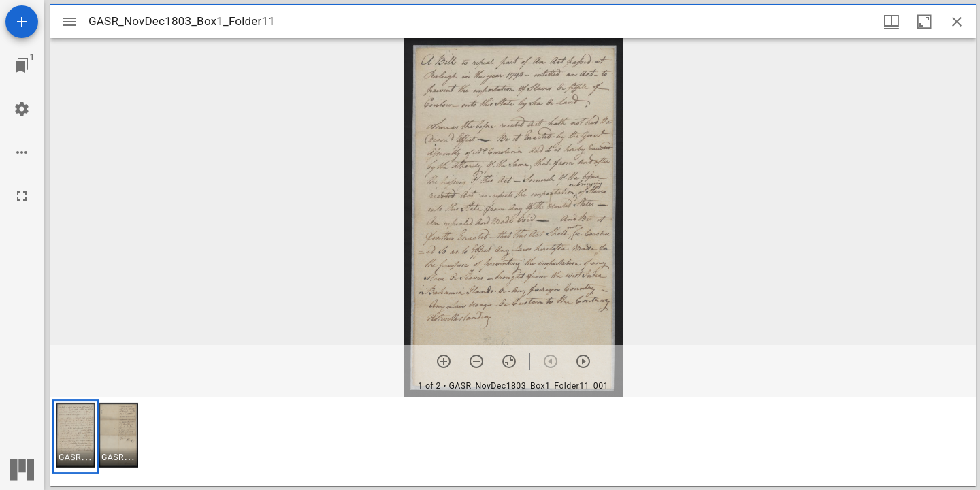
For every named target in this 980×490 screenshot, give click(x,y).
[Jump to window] (22, 65)
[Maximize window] (924, 22)
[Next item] (583, 361)
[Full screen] (22, 196)
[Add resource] (22, 22)
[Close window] (957, 22)
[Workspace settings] (22, 109)
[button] (76, 437)
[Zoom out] (476, 361)
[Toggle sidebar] (69, 22)
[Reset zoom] (509, 361)
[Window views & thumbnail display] (892, 22)
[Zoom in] (444, 361)
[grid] (513, 442)
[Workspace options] (22, 152)
